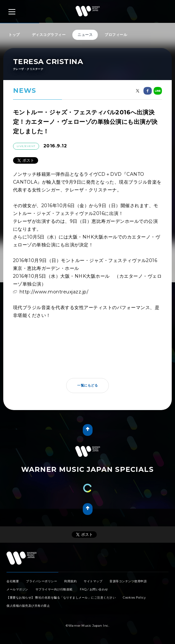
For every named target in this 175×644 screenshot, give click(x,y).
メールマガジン (17, 589)
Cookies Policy (134, 597)
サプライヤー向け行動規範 (54, 589)
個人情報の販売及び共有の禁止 (28, 606)
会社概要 (13, 581)
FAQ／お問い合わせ (94, 589)
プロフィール (116, 35)
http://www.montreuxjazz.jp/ (54, 292)
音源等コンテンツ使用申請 (128, 581)
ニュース (85, 35)
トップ (14, 35)
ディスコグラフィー (49, 35)
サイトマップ (93, 581)
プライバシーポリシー (42, 581)
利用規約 (70, 581)
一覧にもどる (87, 385)
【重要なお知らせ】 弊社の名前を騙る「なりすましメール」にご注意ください (61, 597)
